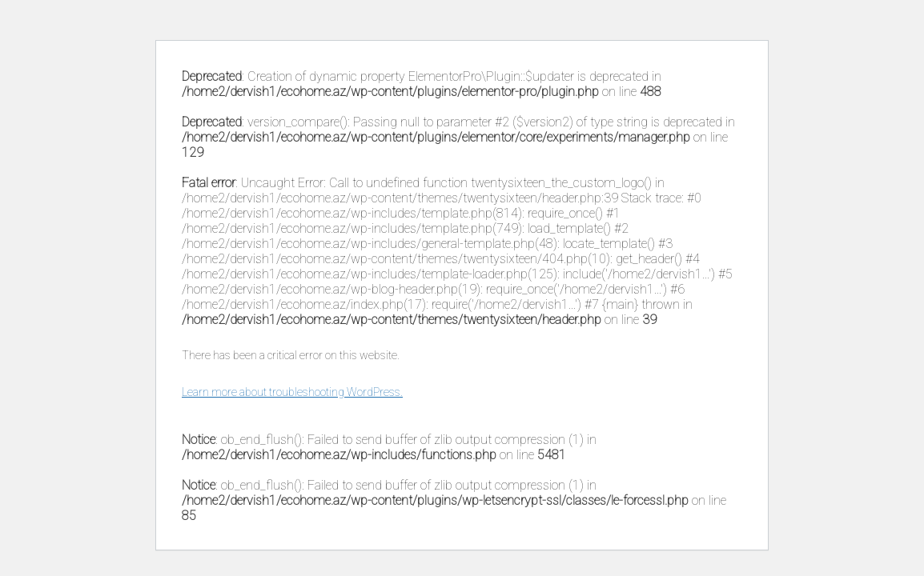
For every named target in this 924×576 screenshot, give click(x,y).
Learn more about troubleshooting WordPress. (292, 392)
